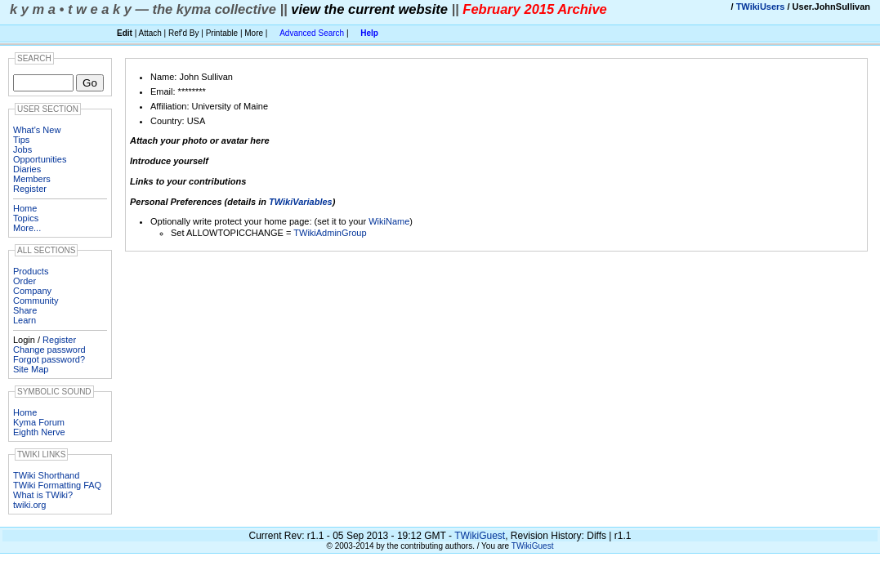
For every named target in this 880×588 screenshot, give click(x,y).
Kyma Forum (39, 422)
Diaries (27, 169)
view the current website (369, 9)
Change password (49, 350)
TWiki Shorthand (46, 475)
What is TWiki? (43, 495)
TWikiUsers (761, 7)
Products (31, 271)
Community (36, 301)
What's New (37, 130)
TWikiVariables (301, 202)
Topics (26, 218)
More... (27, 228)
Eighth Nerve (39, 432)
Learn (25, 320)
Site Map (31, 369)
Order (25, 281)
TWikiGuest (480, 536)
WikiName (389, 221)
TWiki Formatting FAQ (57, 485)
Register (30, 189)
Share (25, 310)
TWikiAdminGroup (330, 233)
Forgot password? (49, 359)
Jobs (22, 149)
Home (25, 208)
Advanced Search (312, 33)
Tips (21, 140)
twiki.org (29, 505)
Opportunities (40, 159)
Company (32, 291)
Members (32, 179)
